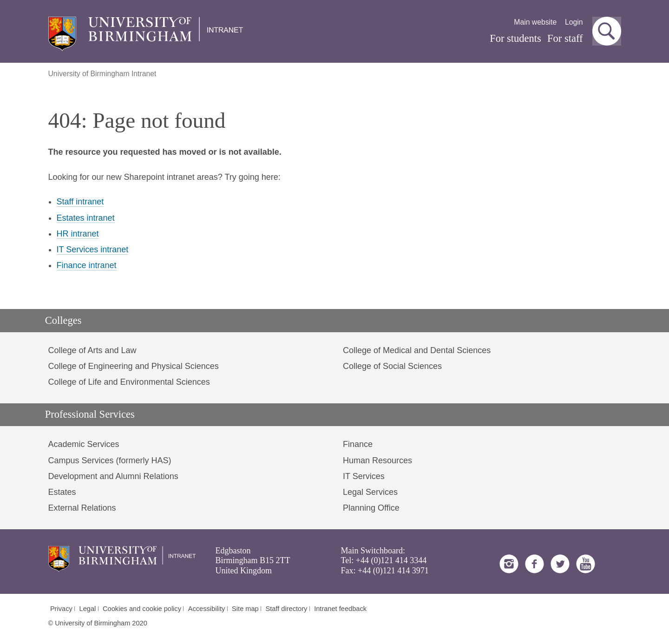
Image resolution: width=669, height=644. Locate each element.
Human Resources (377, 460)
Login (574, 22)
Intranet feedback (340, 609)
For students (515, 38)
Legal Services (370, 492)
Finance (358, 444)
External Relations (82, 508)
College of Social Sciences (392, 366)
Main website (535, 22)
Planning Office (371, 508)
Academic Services (84, 444)
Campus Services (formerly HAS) (110, 460)
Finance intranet (87, 265)
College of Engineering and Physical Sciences (134, 366)
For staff (565, 38)
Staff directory (287, 609)
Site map (245, 609)
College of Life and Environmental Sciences (129, 382)
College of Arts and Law (92, 350)
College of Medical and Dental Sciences (417, 350)
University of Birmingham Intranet (102, 74)
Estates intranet (86, 218)
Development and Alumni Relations (113, 476)
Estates (62, 492)
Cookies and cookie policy (142, 609)
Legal (88, 609)
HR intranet (78, 234)
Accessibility (207, 609)
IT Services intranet (93, 250)
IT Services (364, 476)
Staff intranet (80, 202)
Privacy (61, 609)
